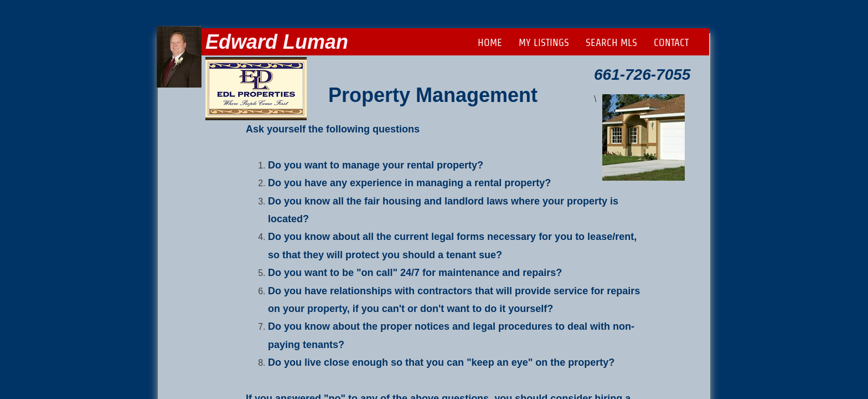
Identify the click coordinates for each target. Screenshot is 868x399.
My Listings (544, 42)
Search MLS (611, 42)
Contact (671, 42)
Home (490, 42)
